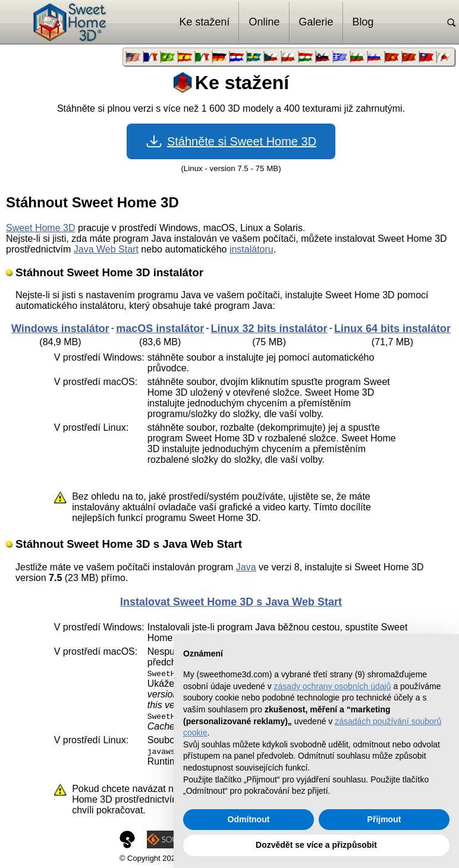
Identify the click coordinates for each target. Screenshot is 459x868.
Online (264, 22)
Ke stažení (204, 22)
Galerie (316, 22)
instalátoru (251, 249)
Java (246, 567)
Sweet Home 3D (41, 228)
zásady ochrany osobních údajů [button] (333, 686)
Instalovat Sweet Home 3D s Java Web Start (231, 602)
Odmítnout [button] (249, 819)
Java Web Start (106, 249)
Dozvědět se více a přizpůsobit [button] (316, 845)
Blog (363, 22)
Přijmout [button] (384, 819)
